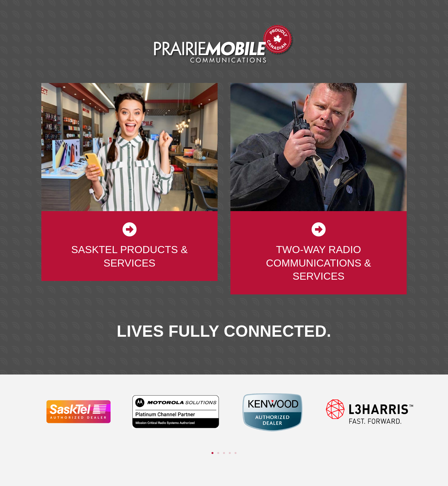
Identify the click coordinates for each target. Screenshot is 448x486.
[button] (212, 453)
